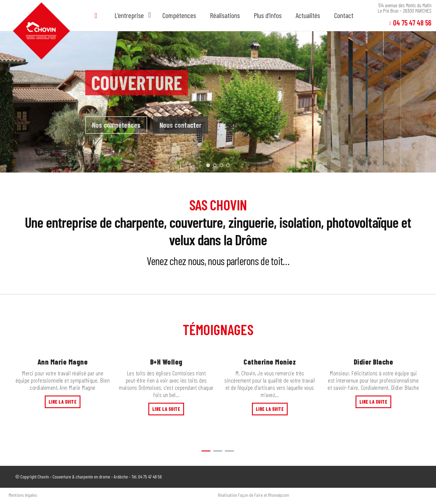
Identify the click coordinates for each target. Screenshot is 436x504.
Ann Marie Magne (63, 362)
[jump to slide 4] (228, 165)
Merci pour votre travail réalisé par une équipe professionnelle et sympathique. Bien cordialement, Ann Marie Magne (63, 380)
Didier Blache (374, 362)
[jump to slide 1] (208, 165)
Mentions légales (23, 495)
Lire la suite (63, 402)
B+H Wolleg (166, 362)
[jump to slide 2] (215, 165)
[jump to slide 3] (221, 165)
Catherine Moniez (270, 362)
